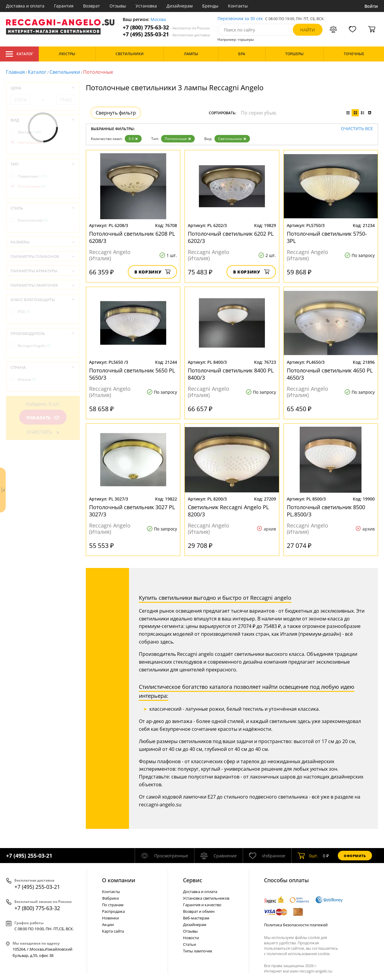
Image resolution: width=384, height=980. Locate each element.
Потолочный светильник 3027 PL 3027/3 (132, 511)
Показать (43, 418)
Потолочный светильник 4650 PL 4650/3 (330, 374)
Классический (33, 220)
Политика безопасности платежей (296, 925)
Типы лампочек (198, 951)
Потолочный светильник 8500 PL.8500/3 (326, 511)
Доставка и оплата (25, 6)
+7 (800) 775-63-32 (166, 27)
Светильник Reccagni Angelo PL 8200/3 (228, 511)
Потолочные (178, 139)
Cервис (193, 880)
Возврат (91, 6)
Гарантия (64, 6)
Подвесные (33, 176)
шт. (308, 856)
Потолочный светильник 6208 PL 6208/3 (132, 237)
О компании (119, 880)
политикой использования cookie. (298, 954)
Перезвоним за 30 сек (240, 19)
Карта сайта (113, 931)
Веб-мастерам (196, 918)
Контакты (238, 6)
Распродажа (113, 911)
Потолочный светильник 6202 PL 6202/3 (231, 237)
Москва (158, 20)
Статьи (189, 944)
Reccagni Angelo (34, 346)
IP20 (24, 312)
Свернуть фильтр (116, 113)
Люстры (29, 132)
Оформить (355, 856)
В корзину (153, 272)
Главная (15, 72)
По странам (113, 905)
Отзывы (118, 6)
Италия (27, 379)
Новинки (110, 918)
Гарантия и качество (202, 905)
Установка (146, 6)
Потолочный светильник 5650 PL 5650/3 (132, 374)
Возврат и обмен (199, 911)
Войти (371, 6)
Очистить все (357, 129)
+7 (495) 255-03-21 (166, 34)
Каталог (19, 54)
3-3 (133, 139)
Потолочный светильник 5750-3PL (327, 237)
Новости (191, 938)
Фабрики (110, 898)
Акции (108, 925)
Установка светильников (206, 898)
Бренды (210, 6)
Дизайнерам (180, 6)
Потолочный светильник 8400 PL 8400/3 (231, 374)
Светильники (65, 72)
